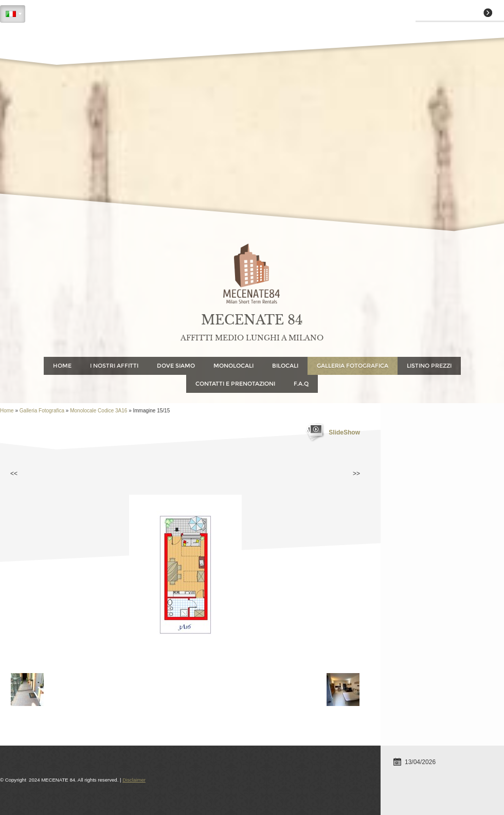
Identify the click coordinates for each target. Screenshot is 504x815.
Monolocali (233, 366)
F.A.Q (301, 384)
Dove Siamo (176, 366)
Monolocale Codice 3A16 (98, 411)
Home (62, 366)
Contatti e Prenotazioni (235, 384)
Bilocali (285, 366)
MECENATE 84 (252, 320)
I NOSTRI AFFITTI (114, 366)
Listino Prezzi (429, 366)
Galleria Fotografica (353, 366)
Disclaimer (134, 780)
